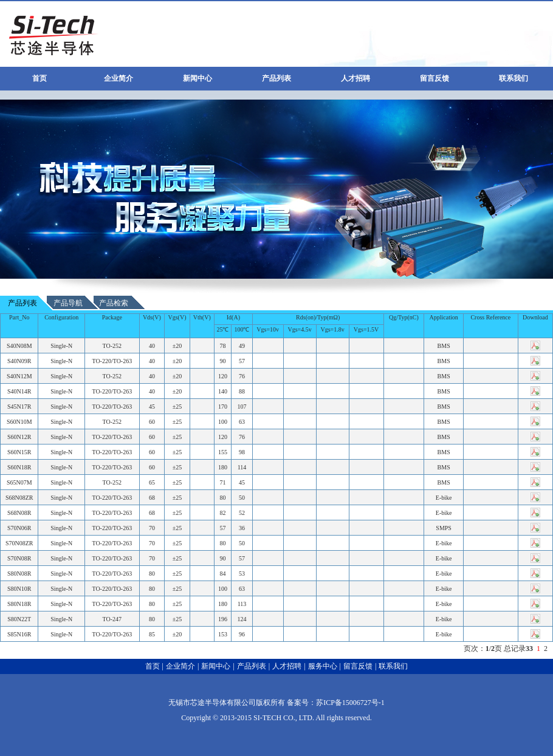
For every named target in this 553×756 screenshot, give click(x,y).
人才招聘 (355, 78)
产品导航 (68, 303)
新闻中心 (197, 78)
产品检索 (114, 303)
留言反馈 (434, 78)
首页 (39, 78)
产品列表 (276, 78)
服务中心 (323, 666)
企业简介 (118, 78)
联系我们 (513, 78)
